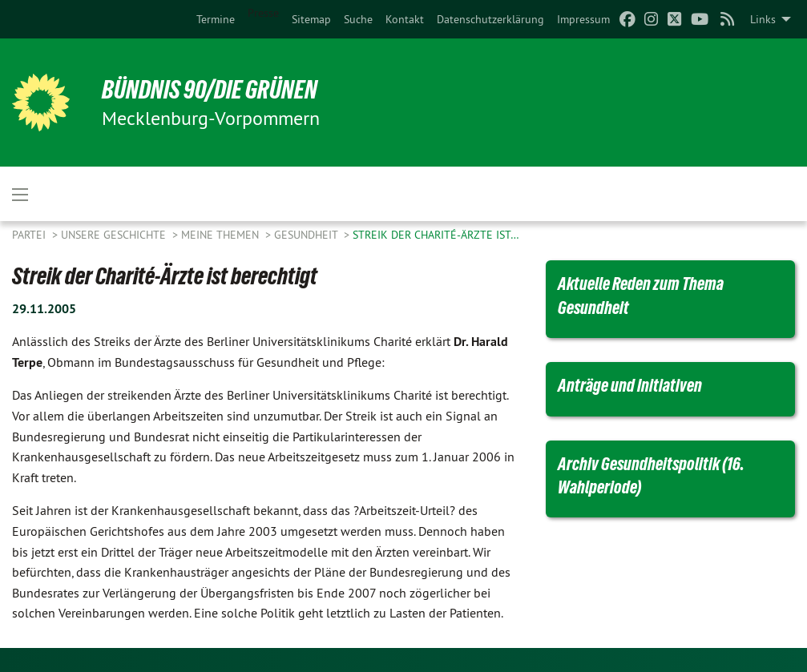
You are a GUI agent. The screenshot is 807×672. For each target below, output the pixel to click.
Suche (358, 19)
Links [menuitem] (763, 19)
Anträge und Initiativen (630, 386)
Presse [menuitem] (263, 13)
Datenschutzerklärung (490, 19)
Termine (216, 19)
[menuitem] (216, 19)
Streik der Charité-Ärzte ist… (436, 235)
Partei (30, 235)
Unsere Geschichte (115, 235)
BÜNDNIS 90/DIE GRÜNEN (210, 90)
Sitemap (311, 19)
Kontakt (405, 19)
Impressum (583, 19)
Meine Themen (222, 235)
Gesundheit (307, 235)
